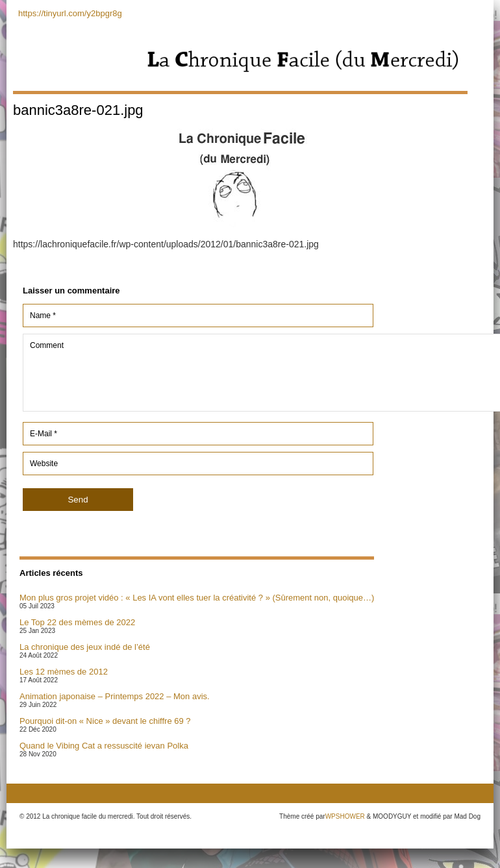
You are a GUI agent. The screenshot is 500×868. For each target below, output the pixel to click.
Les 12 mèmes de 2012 (64, 672)
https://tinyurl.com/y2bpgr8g (70, 13)
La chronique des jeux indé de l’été (85, 647)
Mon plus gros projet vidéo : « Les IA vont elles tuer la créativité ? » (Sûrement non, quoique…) (197, 598)
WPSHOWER (345, 816)
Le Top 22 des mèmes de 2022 (77, 622)
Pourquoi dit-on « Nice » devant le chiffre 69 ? (105, 721)
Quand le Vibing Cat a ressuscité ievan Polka (104, 746)
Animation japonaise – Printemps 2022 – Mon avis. (115, 696)
